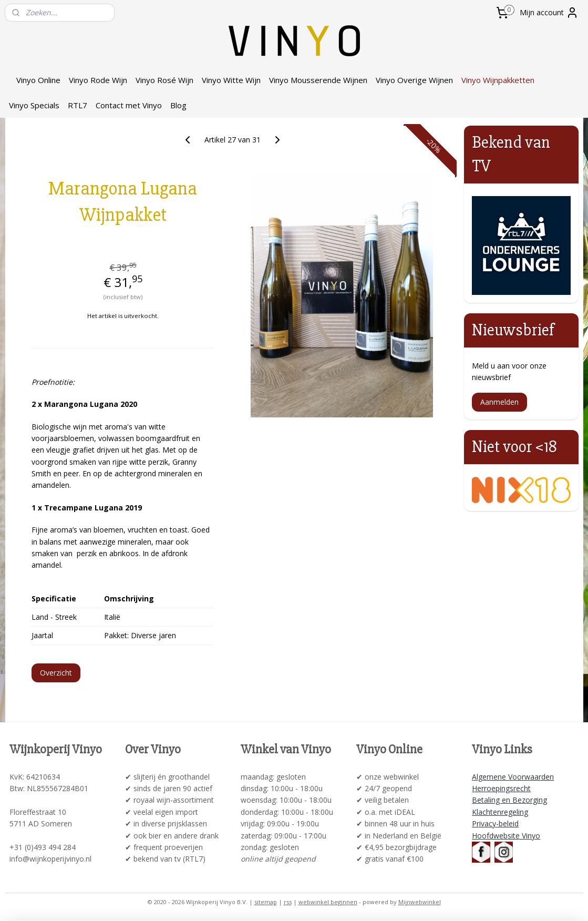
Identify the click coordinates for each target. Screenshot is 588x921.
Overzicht (56, 673)
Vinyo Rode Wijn (98, 80)
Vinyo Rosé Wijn (164, 80)
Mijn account (549, 13)
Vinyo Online (38, 80)
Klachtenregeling (500, 812)
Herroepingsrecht (501, 788)
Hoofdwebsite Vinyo (506, 836)
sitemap (266, 902)
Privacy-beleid (495, 823)
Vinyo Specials (34, 105)
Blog (178, 105)
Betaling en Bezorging (509, 800)
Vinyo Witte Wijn (231, 80)
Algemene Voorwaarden (513, 777)
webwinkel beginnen (328, 902)
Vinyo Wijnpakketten (498, 80)
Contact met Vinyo (129, 105)
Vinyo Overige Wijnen (414, 80)
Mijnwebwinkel (420, 902)
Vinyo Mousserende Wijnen (318, 80)
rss (288, 902)
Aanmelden (499, 402)
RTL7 (78, 105)
